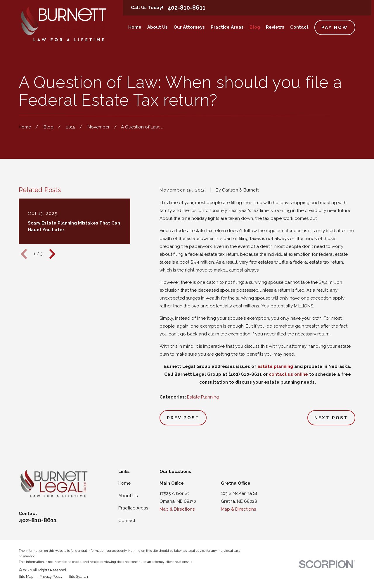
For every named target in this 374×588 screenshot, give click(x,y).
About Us (128, 496)
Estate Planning (203, 397)
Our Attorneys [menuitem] (189, 27)
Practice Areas (133, 508)
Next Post (331, 418)
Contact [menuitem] (299, 27)
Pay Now (335, 27)
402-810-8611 (186, 8)
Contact (127, 521)
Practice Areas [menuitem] (227, 27)
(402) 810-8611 (245, 374)
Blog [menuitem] (255, 27)
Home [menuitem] (135, 27)
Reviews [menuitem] (275, 27)
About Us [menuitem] (157, 27)
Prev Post (183, 418)
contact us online (288, 374)
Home (124, 483)
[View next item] (52, 254)
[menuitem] (26, 577)
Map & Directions (177, 509)
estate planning (275, 366)
